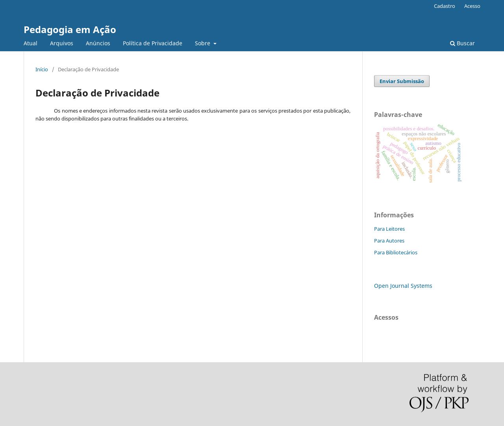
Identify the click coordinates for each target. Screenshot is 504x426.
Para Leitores (389, 229)
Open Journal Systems (403, 286)
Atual (31, 43)
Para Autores (389, 241)
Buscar (462, 43)
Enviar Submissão (402, 81)
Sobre (203, 43)
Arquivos (62, 43)
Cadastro (445, 6)
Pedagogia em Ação (70, 29)
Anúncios (98, 43)
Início (42, 69)
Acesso (472, 6)
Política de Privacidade (153, 43)
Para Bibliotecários (396, 252)
